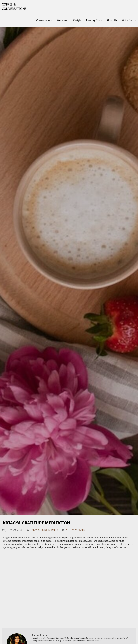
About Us (112, 20)
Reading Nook (94, 20)
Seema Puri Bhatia (44, 530)
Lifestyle (77, 20)
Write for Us (129, 20)
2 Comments (75, 530)
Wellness (62, 20)
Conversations (44, 20)
